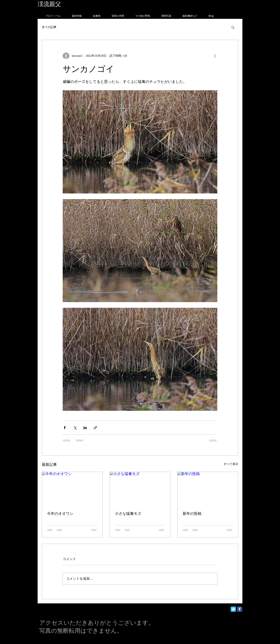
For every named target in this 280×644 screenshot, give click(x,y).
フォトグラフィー (85, 4)
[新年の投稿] (208, 489)
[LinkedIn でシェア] (85, 428)
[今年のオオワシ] (72, 489)
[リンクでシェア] (95, 428)
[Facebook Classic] (240, 609)
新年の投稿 (192, 514)
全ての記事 (49, 27)
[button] (233, 27)
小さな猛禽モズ (128, 514)
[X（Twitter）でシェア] (75, 428)
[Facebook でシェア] (65, 428)
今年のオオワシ (60, 514)
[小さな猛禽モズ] (140, 489)
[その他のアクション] (215, 56)
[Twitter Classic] (233, 609)
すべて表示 (231, 464)
